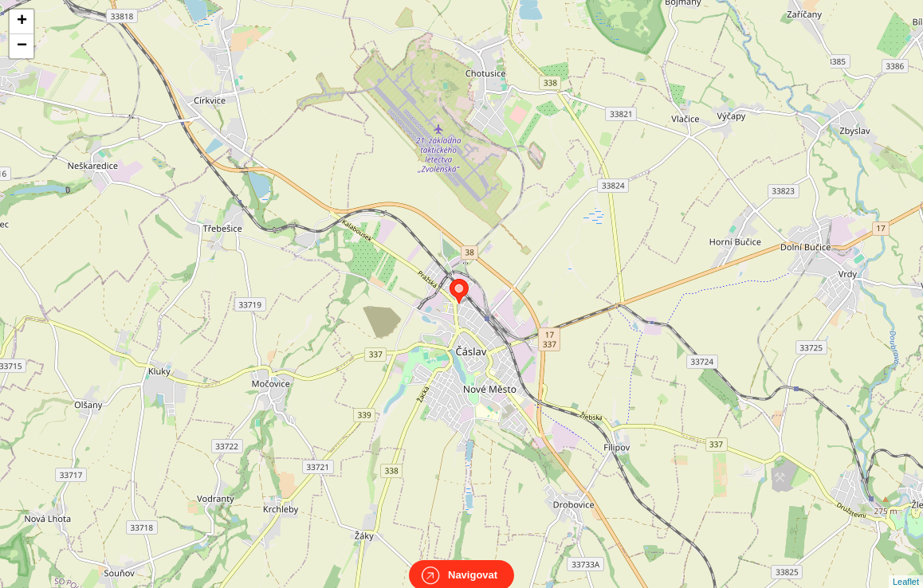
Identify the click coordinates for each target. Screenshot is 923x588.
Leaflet (906, 567)
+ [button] (22, 22)
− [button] (22, 46)
